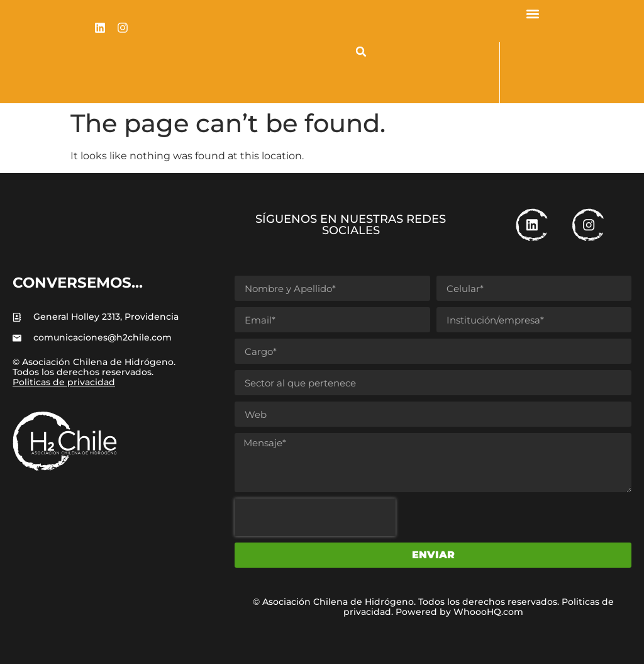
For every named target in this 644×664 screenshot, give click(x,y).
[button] (361, 52)
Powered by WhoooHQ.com (459, 612)
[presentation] (315, 517)
